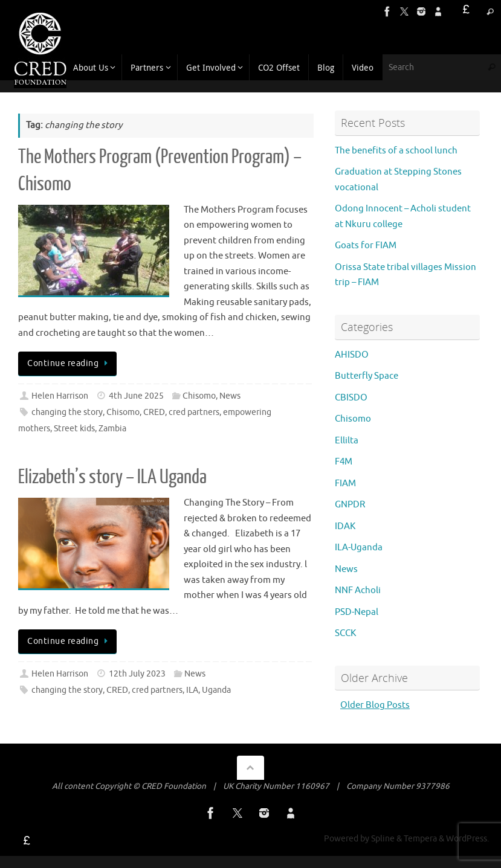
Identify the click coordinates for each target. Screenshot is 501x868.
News (230, 396)
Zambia (112, 429)
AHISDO (352, 355)
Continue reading (69, 363)
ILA (192, 690)
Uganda (216, 690)
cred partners (194, 412)
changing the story (67, 412)
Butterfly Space (367, 376)
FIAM (345, 484)
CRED (154, 412)
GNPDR (350, 505)
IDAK (345, 526)
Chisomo (199, 396)
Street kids (74, 429)
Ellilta (347, 441)
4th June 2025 (136, 396)
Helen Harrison (60, 396)
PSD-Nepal (357, 612)
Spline (383, 839)
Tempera (420, 839)
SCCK (345, 633)
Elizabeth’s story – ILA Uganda (112, 477)
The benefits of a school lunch (396, 151)
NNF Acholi (358, 590)
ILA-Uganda (359, 548)
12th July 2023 (137, 674)
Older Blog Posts (375, 705)
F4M (344, 462)
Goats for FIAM (366, 246)
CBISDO (351, 398)
